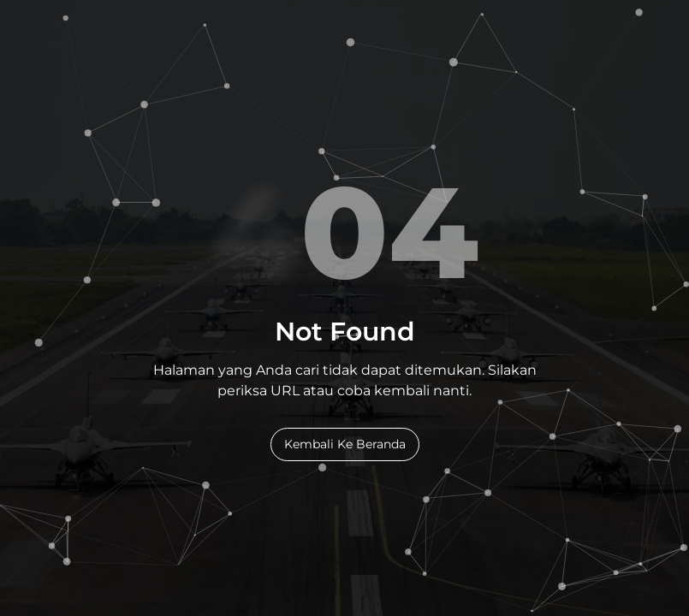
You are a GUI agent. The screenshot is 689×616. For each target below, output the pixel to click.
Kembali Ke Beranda (345, 444)
